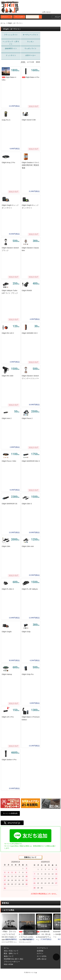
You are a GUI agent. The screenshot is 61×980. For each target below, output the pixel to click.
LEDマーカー (30, 55)
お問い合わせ (45, 12)
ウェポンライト (30, 49)
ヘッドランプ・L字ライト (11, 43)
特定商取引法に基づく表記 (14, 962)
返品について (9, 960)
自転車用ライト (11, 49)
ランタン (30, 42)
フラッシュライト (11, 35)
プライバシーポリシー (12, 965)
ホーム (3, 23)
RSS (6, 968)
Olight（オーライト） (15, 23)
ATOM (11, 968)
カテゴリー (7, 17)
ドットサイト (11, 55)
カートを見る (42, 960)
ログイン (40, 957)
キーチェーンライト (30, 35)
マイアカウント (42, 952)
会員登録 (40, 954)
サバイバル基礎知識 (10, 817)
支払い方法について (11, 954)
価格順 (38, 62)
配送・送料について (11, 957)
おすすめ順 (30, 62)
